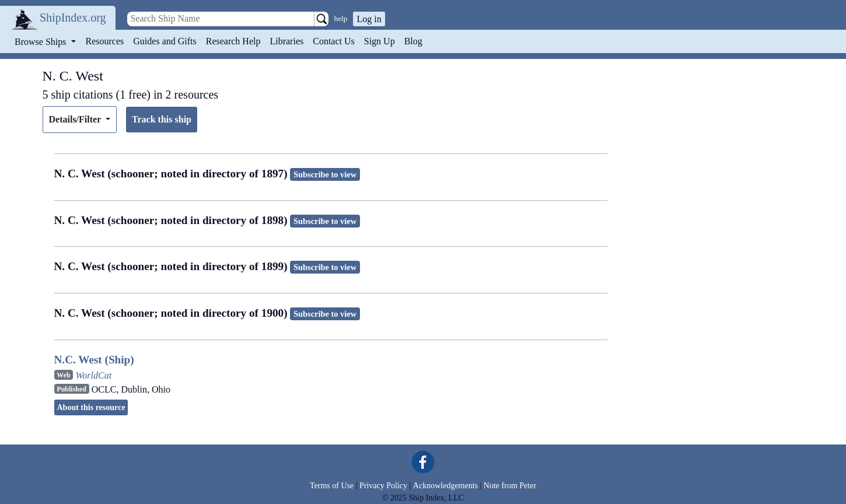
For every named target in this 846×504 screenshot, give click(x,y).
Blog (413, 41)
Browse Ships (41, 42)
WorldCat (93, 375)
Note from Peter (510, 486)
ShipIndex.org (73, 17)
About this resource (91, 407)
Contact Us (334, 41)
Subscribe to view (325, 174)
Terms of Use (332, 486)
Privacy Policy (383, 486)
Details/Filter (76, 119)
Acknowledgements (445, 486)
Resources (105, 41)
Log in (369, 19)
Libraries (286, 41)
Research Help (233, 41)
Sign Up (380, 41)
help (341, 18)
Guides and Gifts (165, 41)
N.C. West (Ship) (94, 360)
